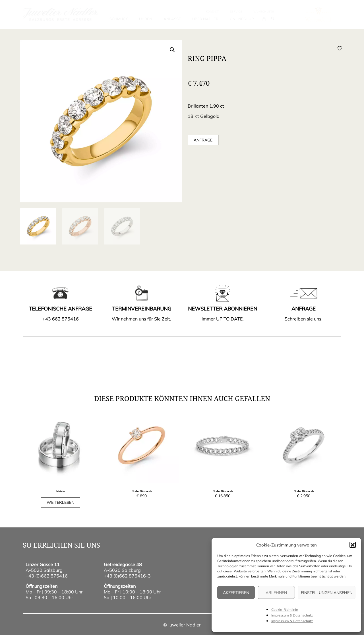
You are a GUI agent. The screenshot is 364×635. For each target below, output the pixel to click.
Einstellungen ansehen (327, 593)
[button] (353, 545)
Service (236, 12)
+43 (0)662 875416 (47, 576)
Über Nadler (205, 19)
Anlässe (172, 19)
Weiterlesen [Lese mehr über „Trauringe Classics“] (60, 502)
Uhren (146, 19)
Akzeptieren (236, 593)
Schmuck (119, 19)
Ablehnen (276, 593)
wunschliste (264, 12)
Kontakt (212, 12)
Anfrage (203, 140)
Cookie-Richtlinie (285, 610)
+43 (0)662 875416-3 (127, 576)
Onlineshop (242, 19)
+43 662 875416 (61, 319)
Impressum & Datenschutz (292, 615)
